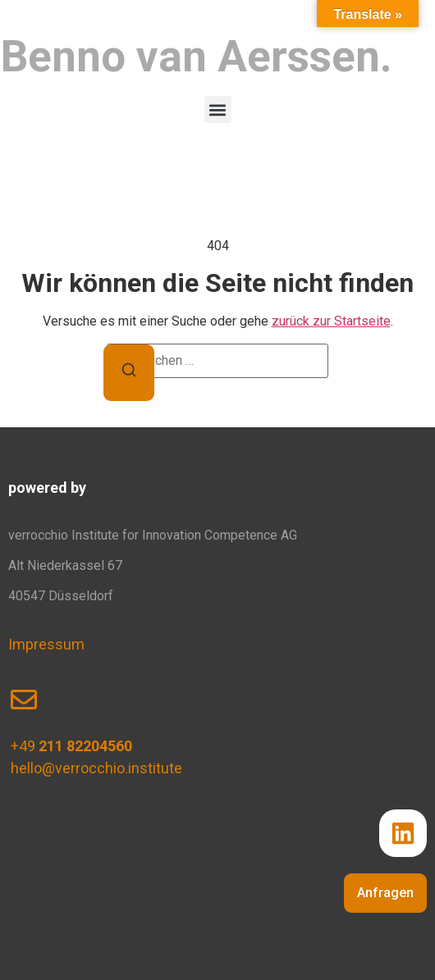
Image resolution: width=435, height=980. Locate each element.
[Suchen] (129, 373)
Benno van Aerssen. (197, 57)
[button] (218, 109)
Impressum (46, 644)
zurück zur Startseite (331, 321)
